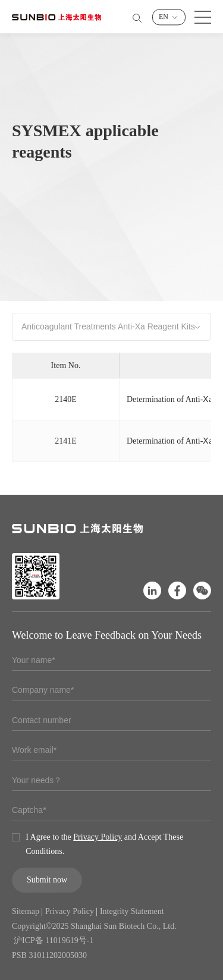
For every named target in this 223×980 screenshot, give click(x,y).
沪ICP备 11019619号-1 (54, 940)
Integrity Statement (132, 911)
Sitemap (26, 911)
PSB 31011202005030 (49, 955)
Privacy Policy (98, 837)
